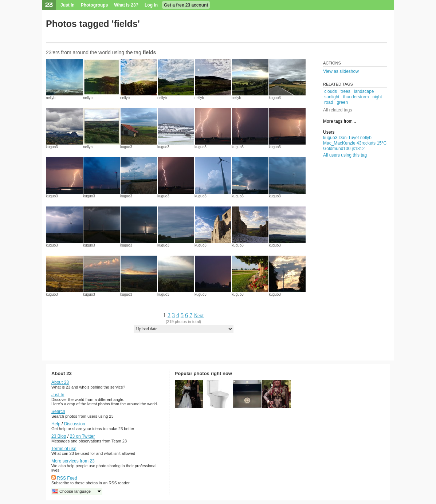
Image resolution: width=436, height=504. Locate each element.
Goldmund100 (337, 149)
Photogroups (95, 5)
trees (345, 91)
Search (58, 412)
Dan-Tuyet (349, 138)
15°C (382, 143)
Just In (68, 5)
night (377, 97)
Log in (151, 5)
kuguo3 (275, 98)
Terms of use (64, 449)
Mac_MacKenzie (339, 143)
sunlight (332, 97)
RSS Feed (67, 478)
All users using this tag (345, 155)
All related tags (337, 110)
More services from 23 (73, 461)
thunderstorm (356, 97)
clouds (331, 91)
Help (56, 424)
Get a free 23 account (186, 5)
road (329, 102)
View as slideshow (341, 71)
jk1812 (358, 149)
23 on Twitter (82, 436)
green (342, 102)
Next (199, 316)
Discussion (75, 424)
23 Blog (59, 436)
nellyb (51, 98)
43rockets (366, 143)
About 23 (60, 382)
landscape (364, 91)
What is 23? (126, 5)
